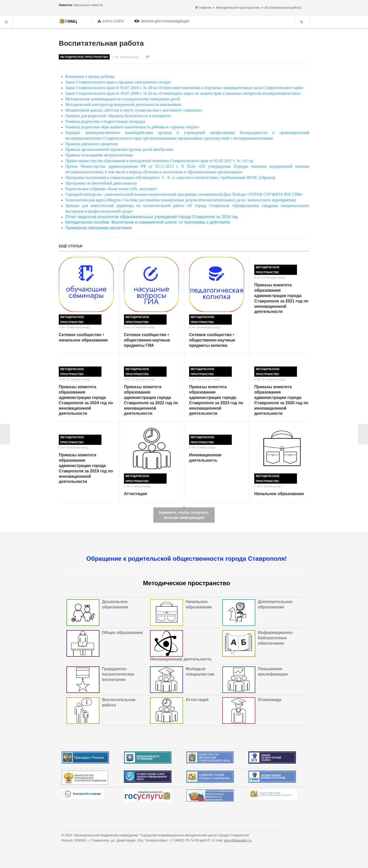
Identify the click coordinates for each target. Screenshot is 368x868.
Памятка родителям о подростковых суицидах (105, 121)
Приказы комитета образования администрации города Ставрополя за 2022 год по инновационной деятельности (151, 400)
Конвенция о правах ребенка (90, 76)
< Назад (5, 434)
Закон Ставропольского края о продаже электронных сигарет (118, 82)
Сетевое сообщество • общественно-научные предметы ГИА (147, 340)
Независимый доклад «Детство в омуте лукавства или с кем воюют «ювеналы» (134, 110)
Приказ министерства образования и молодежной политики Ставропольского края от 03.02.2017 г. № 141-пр (159, 161)
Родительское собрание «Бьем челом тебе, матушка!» (111, 189)
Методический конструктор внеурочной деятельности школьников (123, 105)
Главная (205, 8)
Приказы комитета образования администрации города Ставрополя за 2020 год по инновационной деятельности (281, 400)
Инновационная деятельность (205, 458)
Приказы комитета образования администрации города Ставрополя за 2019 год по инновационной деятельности (86, 468)
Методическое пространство (238, 8)
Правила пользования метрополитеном (99, 155)
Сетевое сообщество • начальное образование (83, 337)
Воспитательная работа (101, 43)
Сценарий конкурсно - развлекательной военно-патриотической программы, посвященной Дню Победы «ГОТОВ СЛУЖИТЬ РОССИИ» (184, 194)
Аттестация (135, 494)
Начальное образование (279, 494)
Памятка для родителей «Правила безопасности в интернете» (118, 116)
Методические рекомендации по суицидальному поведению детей (123, 99)
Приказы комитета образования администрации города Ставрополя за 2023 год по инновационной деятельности (216, 400)
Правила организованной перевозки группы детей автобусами (119, 149)
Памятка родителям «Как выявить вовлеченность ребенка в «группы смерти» (132, 127)
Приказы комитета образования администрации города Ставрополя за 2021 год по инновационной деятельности (281, 298)
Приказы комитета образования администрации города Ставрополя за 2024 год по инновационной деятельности (86, 400)
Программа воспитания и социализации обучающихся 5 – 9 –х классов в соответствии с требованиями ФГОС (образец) (170, 178)
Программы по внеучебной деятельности (101, 183)
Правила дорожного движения (91, 144)
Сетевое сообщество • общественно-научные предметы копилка (212, 340)
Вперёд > (363, 434)
